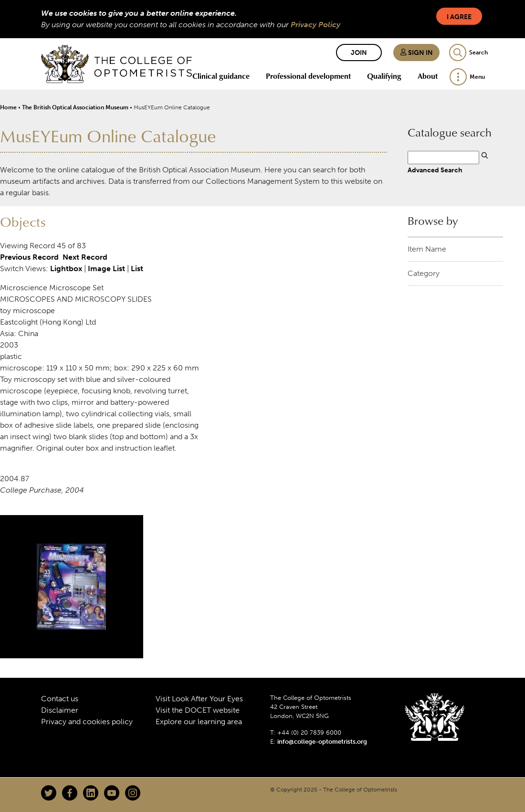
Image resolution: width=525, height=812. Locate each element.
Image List (106, 269)
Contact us (60, 699)
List (137, 269)
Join (359, 53)
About (428, 76)
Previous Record (29, 257)
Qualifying (384, 76)
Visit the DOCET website (198, 710)
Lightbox (66, 269)
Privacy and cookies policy (87, 722)
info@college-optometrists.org (322, 742)
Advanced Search (435, 170)
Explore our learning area (199, 722)
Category (424, 273)
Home (8, 107)
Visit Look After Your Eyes (199, 699)
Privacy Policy (315, 25)
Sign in (416, 53)
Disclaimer (60, 710)
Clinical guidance (221, 76)
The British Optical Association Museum (75, 107)
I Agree (459, 17)
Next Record (85, 257)
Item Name (427, 249)
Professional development (308, 76)
